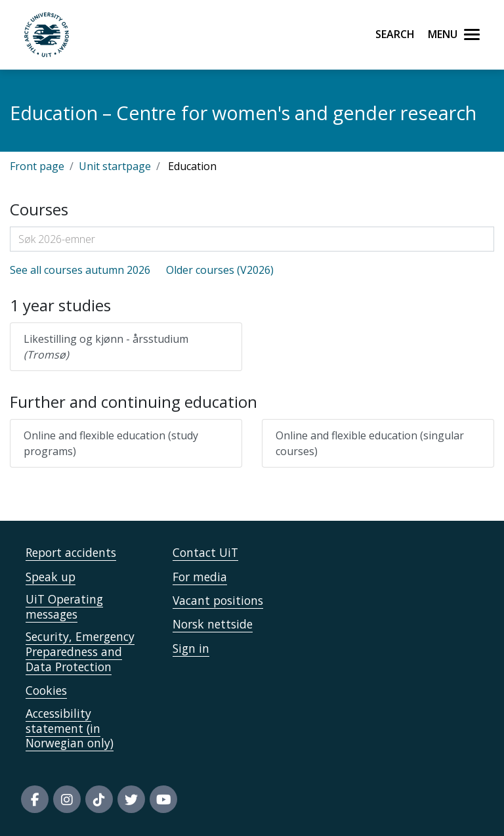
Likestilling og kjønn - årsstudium (106, 347)
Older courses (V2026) (220, 270)
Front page (37, 166)
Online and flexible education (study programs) (111, 443)
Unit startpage (115, 166)
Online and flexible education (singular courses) (370, 443)
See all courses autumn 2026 (80, 270)
